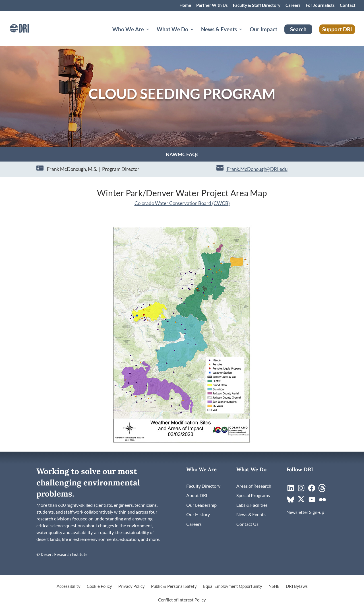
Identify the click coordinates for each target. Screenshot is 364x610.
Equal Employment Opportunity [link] (233, 586)
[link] (27, 28)
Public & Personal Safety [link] (174, 586)
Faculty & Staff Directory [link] (257, 5)
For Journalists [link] (320, 5)
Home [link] (185, 5)
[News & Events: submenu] (245, 36)
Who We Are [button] (128, 30)
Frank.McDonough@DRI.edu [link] (257, 169)
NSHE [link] (274, 586)
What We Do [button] (172, 30)
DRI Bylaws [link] (297, 586)
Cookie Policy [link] (99, 586)
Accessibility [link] (69, 586)
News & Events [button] (219, 30)
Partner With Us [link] (212, 5)
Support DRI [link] (337, 29)
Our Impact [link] (263, 30)
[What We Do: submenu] (197, 36)
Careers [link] (293, 5)
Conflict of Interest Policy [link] (182, 600)
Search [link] (298, 29)
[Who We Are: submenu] (152, 36)
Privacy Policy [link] (132, 586)
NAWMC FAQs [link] (182, 155)
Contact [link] (348, 5)
